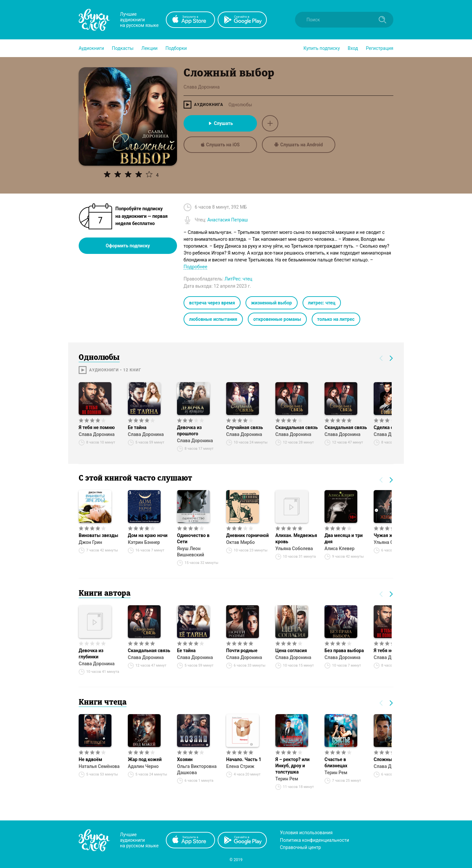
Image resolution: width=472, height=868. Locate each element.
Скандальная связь (296, 427)
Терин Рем (287, 779)
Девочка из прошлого (189, 431)
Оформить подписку (128, 246)
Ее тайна (137, 427)
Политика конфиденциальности (315, 840)
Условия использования (306, 833)
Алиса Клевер (340, 548)
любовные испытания (213, 319)
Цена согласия (291, 651)
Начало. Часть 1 (244, 759)
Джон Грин (90, 542)
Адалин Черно (143, 766)
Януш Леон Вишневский (191, 552)
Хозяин (185, 759)
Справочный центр (300, 847)
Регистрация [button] (380, 48)
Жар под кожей (145, 759)
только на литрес (336, 319)
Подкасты (123, 48)
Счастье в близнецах (336, 763)
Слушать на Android (299, 145)
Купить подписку (322, 48)
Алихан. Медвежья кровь (296, 538)
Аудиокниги (91, 48)
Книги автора (105, 594)
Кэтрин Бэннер (144, 542)
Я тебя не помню (97, 427)
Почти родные (242, 651)
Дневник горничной (247, 535)
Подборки (176, 48)
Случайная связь (245, 427)
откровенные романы (277, 319)
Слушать (220, 123)
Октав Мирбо (240, 542)
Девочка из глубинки (91, 654)
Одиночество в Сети (193, 538)
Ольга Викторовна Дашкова (197, 769)
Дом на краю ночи (148, 535)
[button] (91, 48)
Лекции (149, 48)
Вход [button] (353, 48)
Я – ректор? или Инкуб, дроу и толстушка (292, 766)
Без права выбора (344, 651)
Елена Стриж (240, 766)
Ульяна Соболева (294, 548)
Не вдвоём (90, 759)
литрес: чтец (322, 303)
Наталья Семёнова (99, 766)
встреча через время (212, 303)
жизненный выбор (272, 303)
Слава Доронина (97, 434)
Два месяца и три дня (344, 538)
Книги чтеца (103, 703)
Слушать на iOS (220, 145)
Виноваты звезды (98, 535)
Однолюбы (240, 105)
